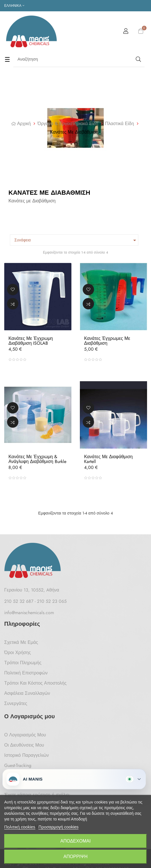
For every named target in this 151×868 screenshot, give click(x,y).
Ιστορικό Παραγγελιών (27, 755)
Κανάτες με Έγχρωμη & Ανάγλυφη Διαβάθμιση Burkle (37, 459)
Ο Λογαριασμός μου (25, 735)
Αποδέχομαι (75, 841)
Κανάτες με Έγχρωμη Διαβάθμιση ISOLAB (31, 341)
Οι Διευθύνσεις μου (24, 745)
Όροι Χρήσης (17, 652)
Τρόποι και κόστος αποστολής (35, 683)
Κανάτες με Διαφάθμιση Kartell (108, 459)
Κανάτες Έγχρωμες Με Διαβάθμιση (107, 341)
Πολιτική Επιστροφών (26, 673)
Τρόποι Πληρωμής (23, 663)
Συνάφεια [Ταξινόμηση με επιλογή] (76, 240)
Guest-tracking (18, 765)
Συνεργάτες (16, 703)
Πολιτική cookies (20, 827)
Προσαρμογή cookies (58, 827)
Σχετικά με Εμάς (21, 642)
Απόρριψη (75, 857)
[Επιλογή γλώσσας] (14, 6)
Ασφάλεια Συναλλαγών (27, 693)
